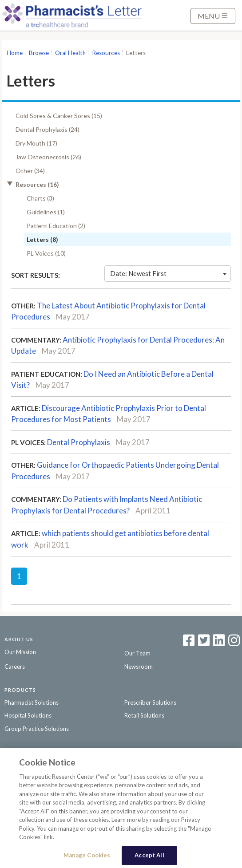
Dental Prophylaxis (79, 442)
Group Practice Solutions (37, 729)
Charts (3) (40, 198)
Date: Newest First (168, 273)
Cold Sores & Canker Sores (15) (59, 116)
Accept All (149, 858)
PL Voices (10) (46, 253)
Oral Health (70, 53)
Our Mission (20, 652)
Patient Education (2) (56, 226)
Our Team (137, 653)
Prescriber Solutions (150, 702)
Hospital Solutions (28, 715)
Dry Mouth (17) (36, 143)
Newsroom (139, 667)
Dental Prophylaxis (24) (48, 129)
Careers (15, 667)
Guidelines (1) (46, 212)
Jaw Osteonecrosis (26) (48, 157)
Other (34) (30, 171)
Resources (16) (37, 184)
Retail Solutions (144, 715)
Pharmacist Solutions (32, 702)
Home (15, 53)
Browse (39, 53)
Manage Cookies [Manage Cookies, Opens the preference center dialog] (87, 858)
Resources (106, 53)
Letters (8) (42, 239)
